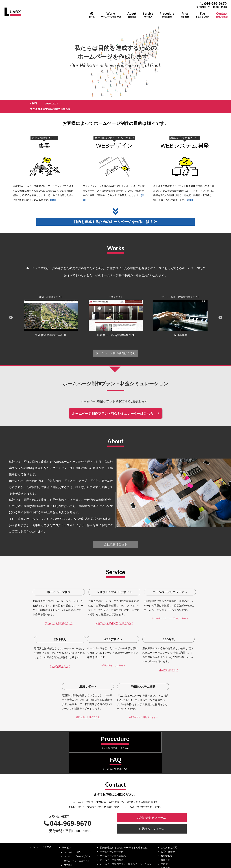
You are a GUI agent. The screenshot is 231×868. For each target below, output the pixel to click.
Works (111, 15)
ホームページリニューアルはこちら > (137, 619)
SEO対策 (68, 817)
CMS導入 (68, 809)
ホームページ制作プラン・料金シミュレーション (126, 808)
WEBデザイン (115, 140)
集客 (44, 140)
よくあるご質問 (169, 791)
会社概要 (165, 812)
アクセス (165, 816)
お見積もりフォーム (150, 773)
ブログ (164, 808)
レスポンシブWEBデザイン (77, 800)
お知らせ (165, 804)
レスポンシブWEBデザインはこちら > (94, 624)
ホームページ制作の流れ (113, 799)
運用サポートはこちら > (137, 680)
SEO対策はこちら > (94, 676)
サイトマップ (159, 845)
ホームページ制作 (72, 796)
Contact (222, 15)
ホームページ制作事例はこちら (115, 348)
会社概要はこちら (115, 540)
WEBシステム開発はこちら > (180, 676)
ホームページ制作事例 (112, 795)
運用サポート (70, 822)
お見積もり (166, 799)
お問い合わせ (168, 795)
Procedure (167, 15)
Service (148, 15)
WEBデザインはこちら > (51, 671)
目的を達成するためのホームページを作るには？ (115, 216)
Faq (202, 15)
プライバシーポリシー (163, 838)
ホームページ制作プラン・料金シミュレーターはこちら (113, 409)
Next (220, 312)
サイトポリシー (160, 842)
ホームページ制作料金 (112, 804)
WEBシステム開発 (185, 140)
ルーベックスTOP (42, 791)
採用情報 (165, 820)
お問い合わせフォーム (150, 763)
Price (185, 15)
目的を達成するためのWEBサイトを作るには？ (125, 791)
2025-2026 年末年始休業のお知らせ (91, 104)
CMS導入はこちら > (180, 619)
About (132, 15)
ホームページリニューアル (77, 805)
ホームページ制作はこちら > (51, 624)
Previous (11, 312)
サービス (67, 791)
